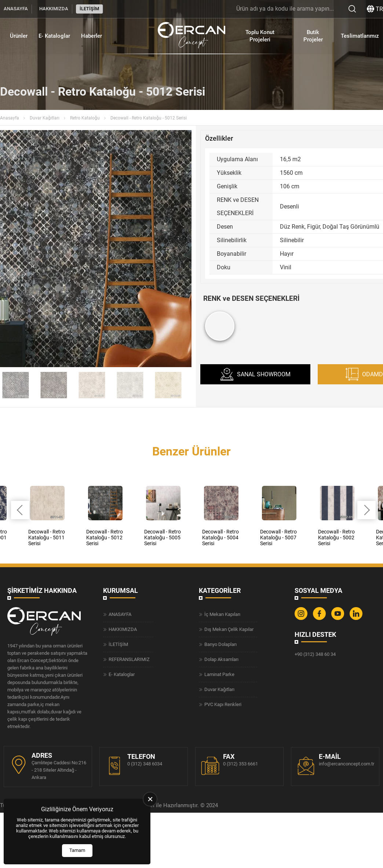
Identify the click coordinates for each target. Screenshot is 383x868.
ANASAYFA (16, 9)
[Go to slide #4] (92, 385)
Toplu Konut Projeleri (260, 36)
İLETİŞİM (89, 9)
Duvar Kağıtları (45, 118)
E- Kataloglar (54, 36)
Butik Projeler (313, 36)
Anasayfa (10, 118)
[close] (150, 799)
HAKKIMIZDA (54, 9)
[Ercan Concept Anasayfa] (191, 36)
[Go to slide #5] (130, 385)
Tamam (77, 850)
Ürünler (19, 36)
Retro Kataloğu (85, 118)
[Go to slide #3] (54, 385)
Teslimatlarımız (360, 36)
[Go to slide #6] (168, 385)
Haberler (92, 36)
